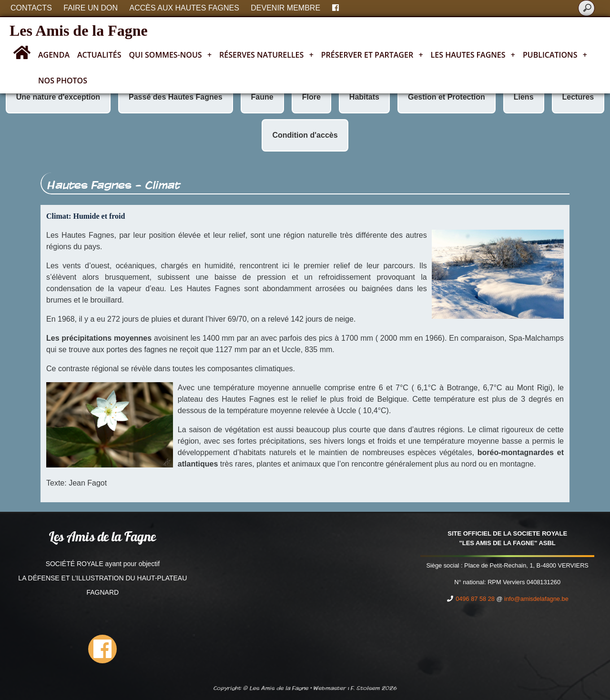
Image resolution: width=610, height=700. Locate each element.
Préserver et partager (372, 55)
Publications (555, 55)
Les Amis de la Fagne (79, 30)
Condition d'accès (305, 135)
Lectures (578, 97)
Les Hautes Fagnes (473, 55)
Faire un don (91, 8)
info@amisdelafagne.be (536, 599)
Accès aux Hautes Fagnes (184, 8)
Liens (524, 97)
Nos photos (63, 81)
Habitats (364, 97)
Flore (311, 97)
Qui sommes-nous (171, 55)
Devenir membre (285, 8)
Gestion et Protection (447, 97)
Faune (262, 97)
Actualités (99, 55)
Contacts (31, 8)
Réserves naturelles (266, 55)
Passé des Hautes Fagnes (176, 97)
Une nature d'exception (58, 97)
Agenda (54, 55)
